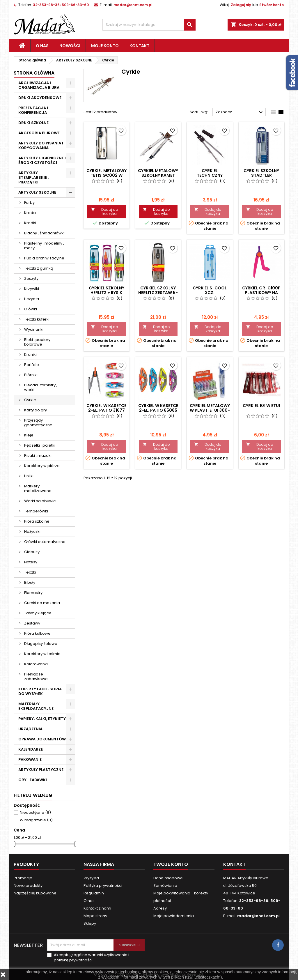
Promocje (23, 878)
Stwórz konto (272, 5)
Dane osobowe (168, 878)
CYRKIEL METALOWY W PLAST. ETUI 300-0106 (210, 410)
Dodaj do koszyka (104, 212)
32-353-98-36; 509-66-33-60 (61, 5)
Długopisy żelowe (41, 644)
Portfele (32, 365)
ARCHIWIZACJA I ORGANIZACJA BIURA (39, 85)
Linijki (29, 476)
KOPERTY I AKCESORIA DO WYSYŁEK (40, 691)
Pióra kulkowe (37, 633)
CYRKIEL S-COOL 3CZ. (210, 290)
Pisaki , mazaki (38, 455)
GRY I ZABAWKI (33, 780)
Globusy (32, 552)
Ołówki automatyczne (45, 542)
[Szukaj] (149, 25)
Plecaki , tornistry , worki (41, 387)
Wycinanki (34, 329)
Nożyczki (32, 531)
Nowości (70, 46)
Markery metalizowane (38, 488)
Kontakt (139, 46)
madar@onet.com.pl (133, 5)
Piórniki (31, 375)
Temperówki (36, 511)
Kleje (29, 435)
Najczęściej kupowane (35, 893)
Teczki (30, 572)
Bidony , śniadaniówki (44, 233)
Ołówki (31, 309)
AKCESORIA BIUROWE (39, 133)
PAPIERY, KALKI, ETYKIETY (42, 719)
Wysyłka (91, 878)
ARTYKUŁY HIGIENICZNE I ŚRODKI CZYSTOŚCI (42, 160)
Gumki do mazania (42, 603)
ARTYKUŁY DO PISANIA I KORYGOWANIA (41, 145)
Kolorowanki (36, 664)
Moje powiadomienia (174, 916)
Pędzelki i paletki (40, 445)
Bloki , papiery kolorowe (37, 342)
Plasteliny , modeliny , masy (44, 246)
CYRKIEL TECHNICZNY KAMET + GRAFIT (210, 175)
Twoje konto (171, 864)
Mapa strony (95, 916)
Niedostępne (35, 812)
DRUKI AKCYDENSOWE (40, 98)
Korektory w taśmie (42, 654)
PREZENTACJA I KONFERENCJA (33, 110)
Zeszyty (31, 278)
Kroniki (30, 354)
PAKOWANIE (30, 759)
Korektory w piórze (42, 466)
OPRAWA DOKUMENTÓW (42, 739)
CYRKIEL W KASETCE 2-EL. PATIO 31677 (106, 408)
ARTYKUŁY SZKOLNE (37, 192)
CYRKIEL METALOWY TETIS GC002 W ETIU (107, 175)
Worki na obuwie (40, 501)
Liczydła (32, 299)
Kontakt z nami (97, 908)
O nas (42, 46)
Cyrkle (30, 400)
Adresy (160, 908)
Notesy (31, 562)
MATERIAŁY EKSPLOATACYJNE (36, 706)
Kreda (30, 213)
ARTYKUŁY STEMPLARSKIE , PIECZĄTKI (33, 177)
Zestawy (32, 623)
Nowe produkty (28, 886)
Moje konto (105, 46)
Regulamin (94, 893)
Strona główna (34, 73)
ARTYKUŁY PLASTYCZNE (41, 770)
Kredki (30, 223)
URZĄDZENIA (30, 729)
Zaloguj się (241, 5)
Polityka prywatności (103, 886)
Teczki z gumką (39, 268)
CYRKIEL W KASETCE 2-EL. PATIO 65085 (158, 408)
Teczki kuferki (37, 319)
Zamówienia (165, 886)
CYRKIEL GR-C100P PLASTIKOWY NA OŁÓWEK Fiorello (261, 293)
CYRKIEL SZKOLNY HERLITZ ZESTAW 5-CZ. (158, 293)
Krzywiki (32, 289)
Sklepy (90, 923)
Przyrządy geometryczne (38, 423)
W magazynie (36, 820)
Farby (29, 202)
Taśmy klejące (38, 613)
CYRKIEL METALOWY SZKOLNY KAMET (158, 173)
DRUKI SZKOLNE (33, 123)
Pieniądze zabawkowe (36, 676)
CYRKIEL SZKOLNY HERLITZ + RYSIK (107, 290)
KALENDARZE (31, 749)
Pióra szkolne (37, 521)
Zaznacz (240, 112)
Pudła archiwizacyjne (44, 258)
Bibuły (30, 582)
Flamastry (33, 593)
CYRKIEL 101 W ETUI (261, 406)
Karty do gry (36, 410)
